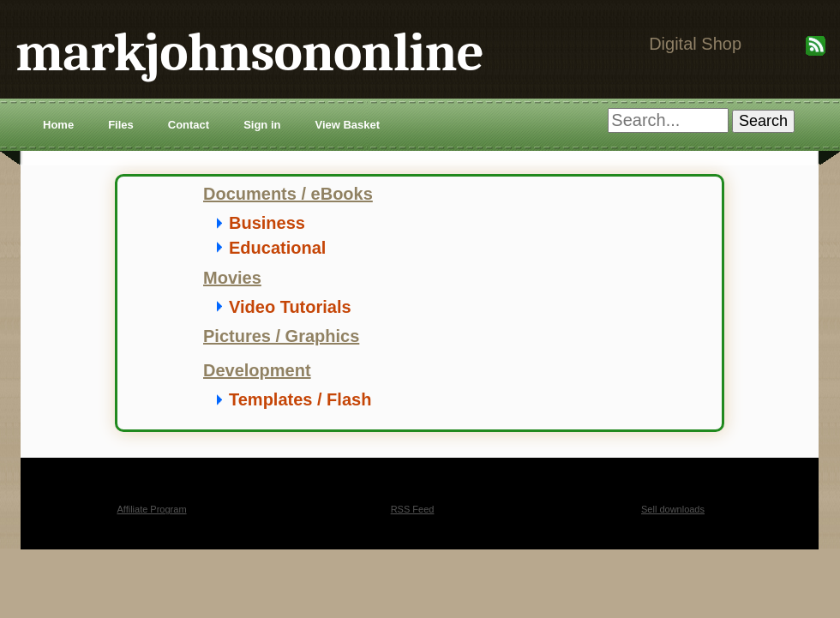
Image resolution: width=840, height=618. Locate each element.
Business (267, 223)
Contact (189, 125)
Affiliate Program (151, 509)
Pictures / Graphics (281, 336)
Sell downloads (673, 509)
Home (58, 125)
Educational (277, 248)
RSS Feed (413, 509)
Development (257, 370)
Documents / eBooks (288, 194)
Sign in (262, 125)
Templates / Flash (300, 399)
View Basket (347, 125)
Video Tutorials (290, 307)
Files (121, 125)
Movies (232, 278)
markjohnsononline (249, 53)
